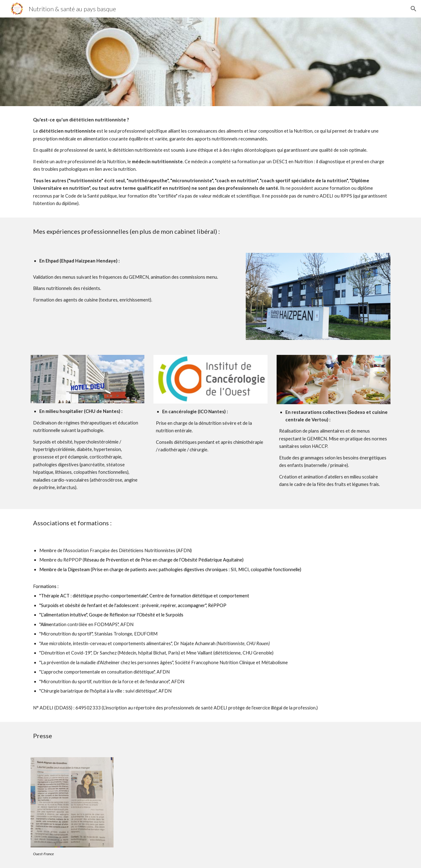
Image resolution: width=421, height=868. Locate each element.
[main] (210, 162)
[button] (414, 9)
